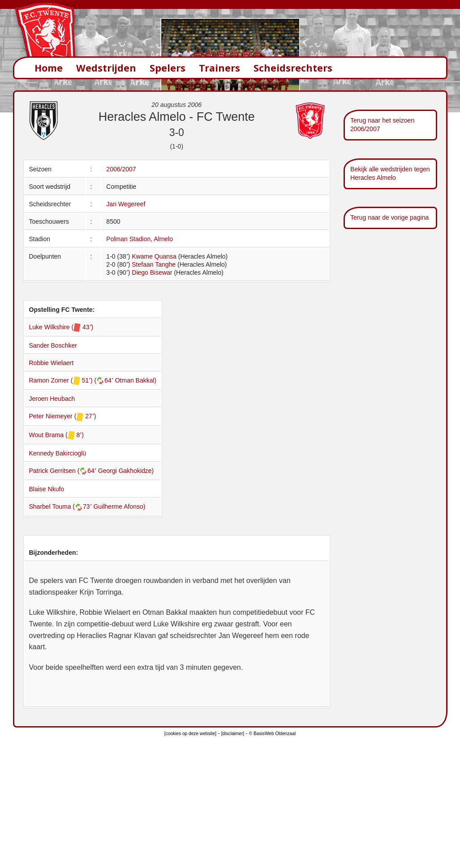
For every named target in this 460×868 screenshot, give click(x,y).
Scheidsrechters (293, 68)
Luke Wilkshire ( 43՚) (61, 327)
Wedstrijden (106, 68)
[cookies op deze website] (190, 734)
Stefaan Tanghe (154, 264)
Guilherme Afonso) (119, 506)
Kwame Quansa (154, 256)
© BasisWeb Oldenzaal (272, 734)
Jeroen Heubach (52, 399)
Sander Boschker (53, 345)
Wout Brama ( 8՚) (56, 435)
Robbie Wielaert (52, 363)
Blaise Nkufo (47, 489)
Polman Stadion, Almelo (140, 239)
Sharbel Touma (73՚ (61, 506)
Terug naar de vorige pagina (389, 217)
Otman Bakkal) (136, 380)
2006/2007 (121, 169)
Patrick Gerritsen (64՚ (64, 471)
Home (49, 68)
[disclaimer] (233, 734)
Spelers (168, 68)
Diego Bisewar (152, 272)
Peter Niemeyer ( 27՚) (63, 416)
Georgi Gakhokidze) (126, 471)
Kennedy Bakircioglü (58, 453)
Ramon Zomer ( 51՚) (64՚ (72, 380)
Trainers (219, 68)
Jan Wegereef (126, 204)
